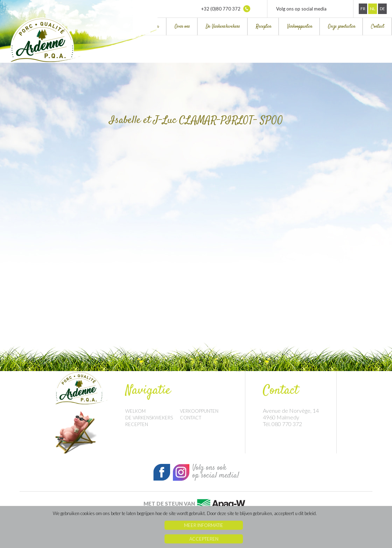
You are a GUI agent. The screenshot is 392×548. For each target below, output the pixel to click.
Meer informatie (204, 525)
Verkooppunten (300, 27)
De (382, 9)
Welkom (135, 411)
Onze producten (342, 27)
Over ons (182, 27)
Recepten (264, 27)
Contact (378, 27)
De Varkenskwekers (223, 27)
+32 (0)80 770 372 (226, 9)
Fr (363, 9)
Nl (373, 9)
